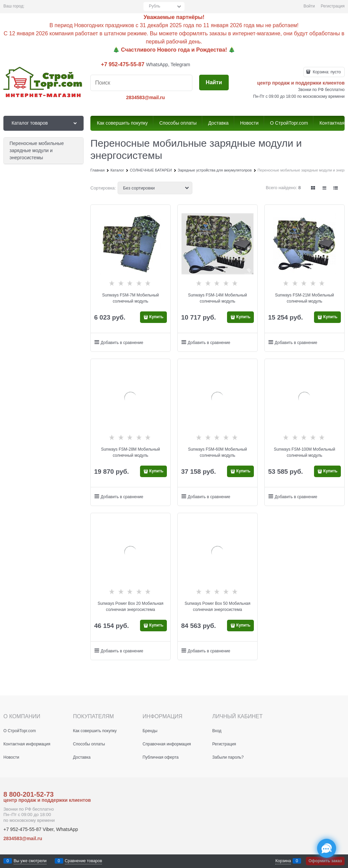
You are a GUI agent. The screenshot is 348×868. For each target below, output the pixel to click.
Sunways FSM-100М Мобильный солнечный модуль (304, 452)
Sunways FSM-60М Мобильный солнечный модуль (217, 452)
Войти (309, 6)
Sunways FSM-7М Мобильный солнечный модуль (131, 298)
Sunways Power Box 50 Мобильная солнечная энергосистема (217, 607)
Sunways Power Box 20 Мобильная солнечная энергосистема (130, 607)
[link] (313, 188)
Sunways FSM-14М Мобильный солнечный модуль (217, 298)
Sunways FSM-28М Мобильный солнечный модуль (130, 452)
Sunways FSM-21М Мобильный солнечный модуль (304, 298)
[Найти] (214, 83)
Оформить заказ (325, 861)
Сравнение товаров (84, 861)
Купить (156, 317)
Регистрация (333, 6)
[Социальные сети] (327, 848)
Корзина (283, 861)
